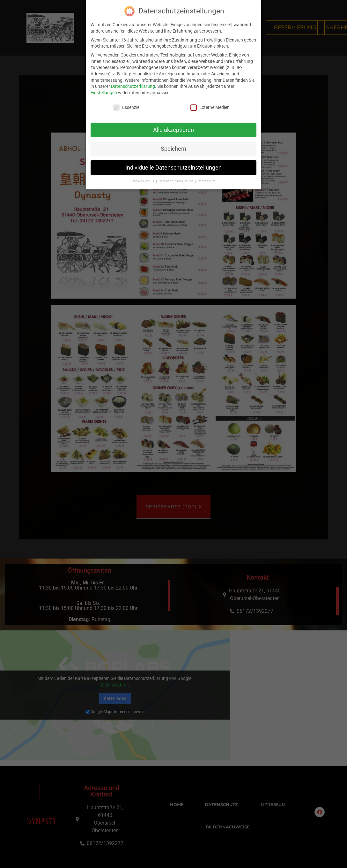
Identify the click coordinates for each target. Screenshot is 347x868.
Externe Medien (210, 107)
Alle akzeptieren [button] (173, 130)
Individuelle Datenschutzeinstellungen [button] (173, 168)
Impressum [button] (207, 181)
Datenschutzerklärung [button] (176, 181)
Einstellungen (104, 93)
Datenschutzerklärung (133, 86)
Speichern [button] (173, 149)
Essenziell (127, 107)
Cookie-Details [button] (143, 181)
